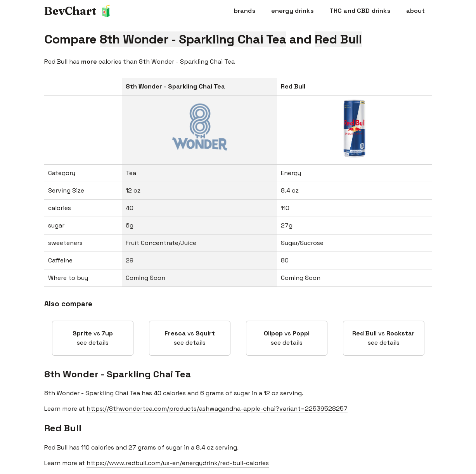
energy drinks (293, 11)
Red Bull (63, 428)
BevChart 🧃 (79, 11)
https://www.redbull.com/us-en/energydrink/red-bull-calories (178, 463)
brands (245, 11)
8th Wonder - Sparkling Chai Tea (118, 374)
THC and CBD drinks (360, 11)
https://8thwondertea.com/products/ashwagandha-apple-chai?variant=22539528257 (217, 409)
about (416, 11)
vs (93, 338)
